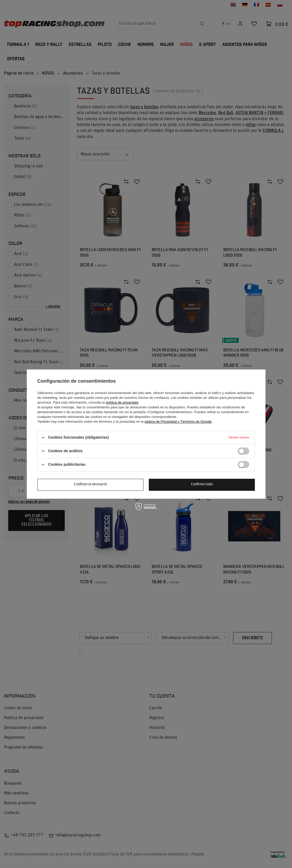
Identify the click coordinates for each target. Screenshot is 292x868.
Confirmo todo (202, 484)
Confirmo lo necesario (90, 484)
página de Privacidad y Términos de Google (178, 422)
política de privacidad (122, 402)
